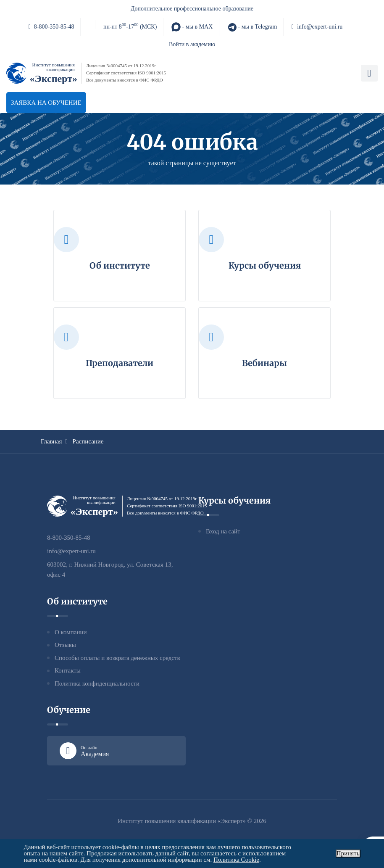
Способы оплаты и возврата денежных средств (117, 658)
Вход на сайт (223, 531)
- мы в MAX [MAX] (192, 27)
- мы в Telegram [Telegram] (252, 27)
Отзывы (65, 645)
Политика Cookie (236, 860)
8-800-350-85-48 (51, 27)
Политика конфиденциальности (97, 683)
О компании (71, 632)
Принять (348, 853)
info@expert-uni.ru (317, 27)
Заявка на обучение (46, 103)
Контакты (68, 670)
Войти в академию (192, 44)
